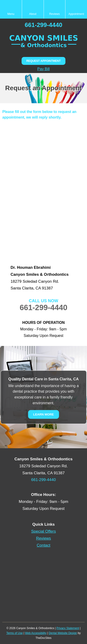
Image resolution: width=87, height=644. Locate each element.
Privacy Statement (68, 628)
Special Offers (43, 531)
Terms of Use (14, 633)
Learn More (43, 414)
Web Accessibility (36, 633)
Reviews (43, 538)
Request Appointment (43, 61)
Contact (43, 545)
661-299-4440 (44, 25)
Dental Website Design (63, 633)
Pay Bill (43, 69)
